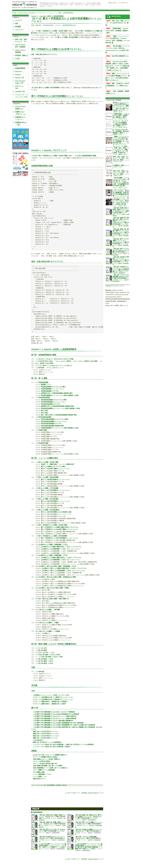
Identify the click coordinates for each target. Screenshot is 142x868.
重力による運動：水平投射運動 (48, 488)
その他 (17, 59)
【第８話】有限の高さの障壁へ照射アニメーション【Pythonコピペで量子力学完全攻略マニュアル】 (53, 817)
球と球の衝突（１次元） (46, 659)
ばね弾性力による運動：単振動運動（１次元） (53, 545)
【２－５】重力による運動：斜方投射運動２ (65, 37)
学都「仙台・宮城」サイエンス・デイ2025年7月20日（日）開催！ (117, 23)
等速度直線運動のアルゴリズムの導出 (53, 387)
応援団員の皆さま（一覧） (21, 124)
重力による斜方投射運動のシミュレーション (55, 501)
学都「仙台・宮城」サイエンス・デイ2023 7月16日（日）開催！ (121, 158)
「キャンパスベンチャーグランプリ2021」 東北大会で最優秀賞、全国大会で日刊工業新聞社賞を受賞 (121, 193)
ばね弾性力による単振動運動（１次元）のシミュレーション (60, 549)
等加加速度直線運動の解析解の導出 (52, 426)
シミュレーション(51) (41, 785)
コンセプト (19, 20)
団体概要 (18, 27)
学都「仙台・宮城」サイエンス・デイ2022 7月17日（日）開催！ (121, 172)
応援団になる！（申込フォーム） (21, 113)
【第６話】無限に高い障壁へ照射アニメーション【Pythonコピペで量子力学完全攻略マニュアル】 (53, 824)
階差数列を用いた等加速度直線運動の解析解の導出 (58, 406)
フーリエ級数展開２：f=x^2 (42, 774)
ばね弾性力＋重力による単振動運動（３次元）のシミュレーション (63, 571)
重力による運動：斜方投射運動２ (49, 510)
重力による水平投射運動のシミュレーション (55, 490)
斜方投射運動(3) (51, 785)
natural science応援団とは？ (20, 108)
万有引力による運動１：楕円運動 (49, 610)
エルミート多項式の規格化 (42, 761)
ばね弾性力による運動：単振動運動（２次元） (53, 555)
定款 (17, 23)
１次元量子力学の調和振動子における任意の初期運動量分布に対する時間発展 (58, 723)
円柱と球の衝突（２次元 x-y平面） (50, 655)
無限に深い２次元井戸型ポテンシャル (45, 731)
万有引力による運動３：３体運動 (49, 631)
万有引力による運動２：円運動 (48, 623)
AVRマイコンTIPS (19, 87)
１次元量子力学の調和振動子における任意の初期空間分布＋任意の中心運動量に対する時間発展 (64, 727)
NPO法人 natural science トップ (92, 793)
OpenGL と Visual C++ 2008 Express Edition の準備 (56, 359)
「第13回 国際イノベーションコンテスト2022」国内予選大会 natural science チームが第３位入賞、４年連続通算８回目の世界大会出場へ (121, 182)
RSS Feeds (113, 3)
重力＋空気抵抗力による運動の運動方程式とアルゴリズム (60, 527)
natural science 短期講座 (20, 51)
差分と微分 (45, 411)
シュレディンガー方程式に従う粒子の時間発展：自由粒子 (52, 747)
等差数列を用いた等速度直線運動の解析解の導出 (57, 393)
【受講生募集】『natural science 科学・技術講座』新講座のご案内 (117, 31)
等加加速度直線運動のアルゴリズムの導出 (55, 419)
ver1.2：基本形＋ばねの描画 (44, 363)
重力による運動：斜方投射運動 (48, 499)
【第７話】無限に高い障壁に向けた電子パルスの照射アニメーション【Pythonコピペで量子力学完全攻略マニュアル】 (89, 817)
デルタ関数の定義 (39, 772)
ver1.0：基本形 (66, 361)
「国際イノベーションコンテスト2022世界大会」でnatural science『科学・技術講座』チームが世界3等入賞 (121, 140)
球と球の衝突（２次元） (46, 661)
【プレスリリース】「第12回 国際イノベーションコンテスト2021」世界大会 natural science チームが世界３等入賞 (121, 201)
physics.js (19, 71)
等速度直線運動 (43, 382)
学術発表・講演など (22, 55)
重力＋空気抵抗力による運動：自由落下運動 (53, 31)
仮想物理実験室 (68, 13)
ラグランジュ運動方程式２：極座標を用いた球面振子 (50, 702)
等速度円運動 (43, 430)
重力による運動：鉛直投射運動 (48, 477)
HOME (14, 13)
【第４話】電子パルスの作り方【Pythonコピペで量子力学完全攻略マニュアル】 (52, 830)
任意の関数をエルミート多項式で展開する (47, 759)
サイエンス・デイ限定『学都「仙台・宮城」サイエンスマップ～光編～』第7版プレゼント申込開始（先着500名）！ (121, 149)
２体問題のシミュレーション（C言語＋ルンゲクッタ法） (51, 695)
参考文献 (41, 368)
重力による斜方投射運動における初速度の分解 (56, 512)
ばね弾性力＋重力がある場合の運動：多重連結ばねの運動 (57, 577)
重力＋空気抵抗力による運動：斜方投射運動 (53, 536)
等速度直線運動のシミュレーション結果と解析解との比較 (60, 395)
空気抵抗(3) (59, 785)
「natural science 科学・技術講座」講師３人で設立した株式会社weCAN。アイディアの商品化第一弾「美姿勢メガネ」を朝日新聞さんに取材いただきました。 (117, 66)
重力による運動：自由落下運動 (48, 462)
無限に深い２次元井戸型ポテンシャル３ (46, 736)
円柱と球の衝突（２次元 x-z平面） (52, 657)
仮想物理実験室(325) (69, 25)
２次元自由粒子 (38, 740)
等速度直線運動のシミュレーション (52, 389)
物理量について (46, 385)
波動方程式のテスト (39, 779)
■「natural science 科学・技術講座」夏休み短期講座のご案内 (121, 131)
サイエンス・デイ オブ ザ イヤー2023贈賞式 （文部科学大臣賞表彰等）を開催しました (120, 123)
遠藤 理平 (38, 25)
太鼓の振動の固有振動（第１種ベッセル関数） (48, 766)
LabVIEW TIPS (20, 92)
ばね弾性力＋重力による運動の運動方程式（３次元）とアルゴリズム (64, 568)
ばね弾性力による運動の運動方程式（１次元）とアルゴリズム (61, 547)
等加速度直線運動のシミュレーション (53, 402)
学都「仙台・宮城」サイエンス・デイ (22, 41)
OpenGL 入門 (20, 78)
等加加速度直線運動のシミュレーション (54, 421)
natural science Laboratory (27, 13)
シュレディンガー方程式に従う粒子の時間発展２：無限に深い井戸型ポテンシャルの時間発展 (63, 745)
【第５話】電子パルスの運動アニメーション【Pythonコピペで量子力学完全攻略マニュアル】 (89, 824)
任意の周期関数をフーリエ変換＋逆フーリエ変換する (50, 768)
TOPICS (120, 112)
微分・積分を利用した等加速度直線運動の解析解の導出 (59, 415)
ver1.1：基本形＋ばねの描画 (88, 361)
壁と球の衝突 (43, 650)
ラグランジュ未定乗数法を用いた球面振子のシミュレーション (53, 699)
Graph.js (18, 75)
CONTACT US (124, 3)
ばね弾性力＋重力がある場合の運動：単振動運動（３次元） (58, 566)
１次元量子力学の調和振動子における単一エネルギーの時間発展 (54, 712)
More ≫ (51, 6)
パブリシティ (19, 30)
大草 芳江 (116, 112)
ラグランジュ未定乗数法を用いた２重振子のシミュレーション (53, 697)
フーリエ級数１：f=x (40, 777)
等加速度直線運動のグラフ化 (50, 404)
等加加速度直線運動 (45, 417)
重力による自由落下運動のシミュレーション (55, 469)
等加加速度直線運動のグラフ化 (51, 424)
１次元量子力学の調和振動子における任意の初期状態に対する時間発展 (56, 714)
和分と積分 (45, 413)
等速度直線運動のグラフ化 (50, 391)
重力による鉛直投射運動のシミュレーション (55, 479)
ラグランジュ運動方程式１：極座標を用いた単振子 (50, 704)
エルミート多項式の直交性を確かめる (45, 764)
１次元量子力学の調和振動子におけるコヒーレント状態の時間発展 (55, 718)
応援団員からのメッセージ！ (20, 118)
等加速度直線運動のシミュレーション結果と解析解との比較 (60, 408)
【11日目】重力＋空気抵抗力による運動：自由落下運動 (49, 156)
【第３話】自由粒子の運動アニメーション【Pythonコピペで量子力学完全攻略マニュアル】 (89, 831)
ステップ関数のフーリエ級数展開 (44, 770)
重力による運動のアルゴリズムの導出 (53, 466)
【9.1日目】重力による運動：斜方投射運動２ (46, 88)
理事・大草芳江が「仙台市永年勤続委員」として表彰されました (117, 86)
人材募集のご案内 (119, 165)
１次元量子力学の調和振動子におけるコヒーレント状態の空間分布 (55, 716)
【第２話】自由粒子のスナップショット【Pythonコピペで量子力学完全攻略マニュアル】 (52, 838)
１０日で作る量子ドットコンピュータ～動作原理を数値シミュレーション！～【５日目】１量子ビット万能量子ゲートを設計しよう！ (53, 846)
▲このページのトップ (72, 793)
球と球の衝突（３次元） (46, 663)
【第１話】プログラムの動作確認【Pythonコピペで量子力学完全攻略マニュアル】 (88, 838)
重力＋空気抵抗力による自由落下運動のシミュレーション (60, 529)
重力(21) (65, 785)
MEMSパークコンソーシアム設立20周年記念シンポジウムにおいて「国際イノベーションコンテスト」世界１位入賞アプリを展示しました (121, 106)
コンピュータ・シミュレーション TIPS (22, 96)
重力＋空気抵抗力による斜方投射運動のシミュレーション (60, 538)
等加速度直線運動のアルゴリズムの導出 (54, 400)
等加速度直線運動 (44, 398)
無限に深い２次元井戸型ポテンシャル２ (46, 734)
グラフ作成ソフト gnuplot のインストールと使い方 (55, 365)
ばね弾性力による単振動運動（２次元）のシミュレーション (60, 560)
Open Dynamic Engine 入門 (20, 82)
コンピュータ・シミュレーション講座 (49, 13)
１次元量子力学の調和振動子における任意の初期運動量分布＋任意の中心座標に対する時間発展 (64, 725)
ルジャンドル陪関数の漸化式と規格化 (45, 757)
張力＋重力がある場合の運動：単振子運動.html (54, 599)
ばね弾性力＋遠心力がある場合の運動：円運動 (54, 588)
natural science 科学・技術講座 (20, 46)
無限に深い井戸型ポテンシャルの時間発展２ (47, 742)
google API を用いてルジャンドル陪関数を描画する (50, 755)
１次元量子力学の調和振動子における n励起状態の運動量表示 (53, 721)
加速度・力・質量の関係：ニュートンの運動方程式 (58, 464)
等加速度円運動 (43, 443)
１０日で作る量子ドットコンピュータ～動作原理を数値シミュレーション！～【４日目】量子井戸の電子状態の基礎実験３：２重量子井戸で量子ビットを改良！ (89, 846)
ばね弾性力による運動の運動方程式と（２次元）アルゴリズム (61, 558)
